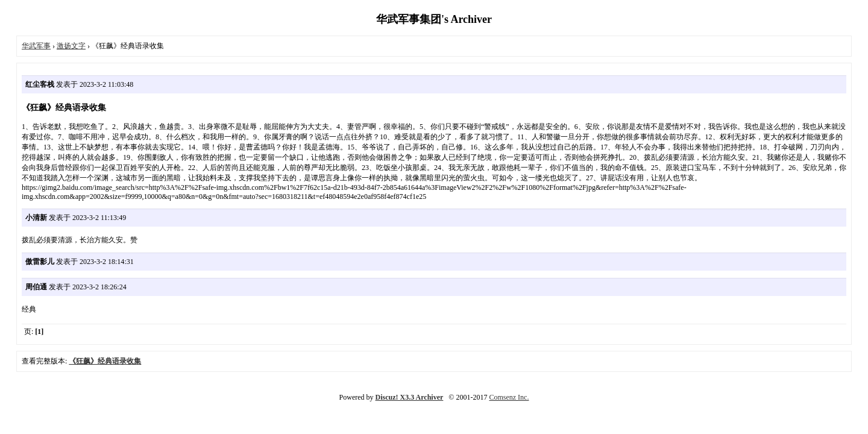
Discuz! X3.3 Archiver (410, 397)
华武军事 (36, 46)
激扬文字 (71, 46)
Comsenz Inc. (509, 397)
